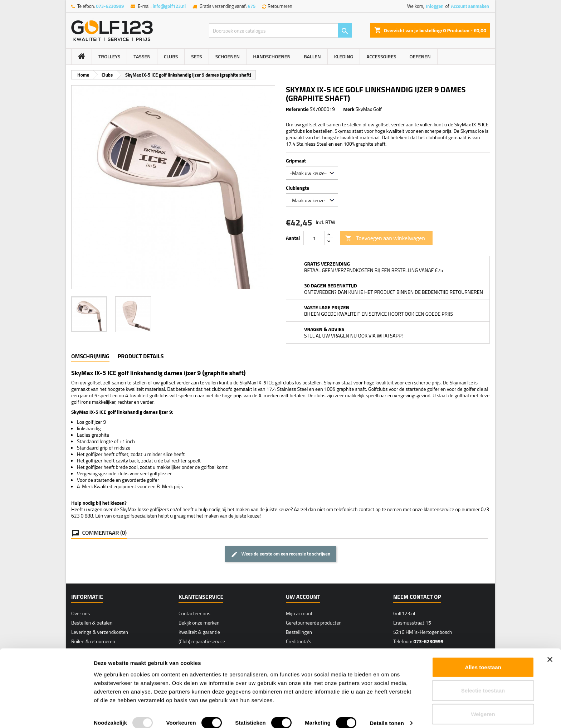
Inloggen (435, 6)
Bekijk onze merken (199, 623)
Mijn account (299, 613)
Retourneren (280, 6)
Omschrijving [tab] (90, 356)
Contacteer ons (194, 613)
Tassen (142, 56)
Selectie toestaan (483, 681)
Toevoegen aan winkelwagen (385, 238)
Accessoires (381, 56)
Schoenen (228, 56)
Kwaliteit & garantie (199, 632)
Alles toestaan (483, 658)
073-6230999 (110, 6)
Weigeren (483, 705)
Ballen (312, 56)
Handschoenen (272, 56)
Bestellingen (299, 632)
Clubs (171, 56)
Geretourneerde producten (314, 623)
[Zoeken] (280, 30)
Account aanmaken (470, 6)
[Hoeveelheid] (314, 238)
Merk (349, 109)
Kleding (344, 56)
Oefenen (420, 56)
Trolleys (109, 56)
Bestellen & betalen (92, 623)
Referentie (297, 109)
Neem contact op (417, 597)
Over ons (81, 613)
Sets (196, 56)
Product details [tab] (141, 356)
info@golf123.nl (169, 6)
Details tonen (387, 714)
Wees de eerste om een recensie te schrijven (280, 554)
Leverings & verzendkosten (100, 632)
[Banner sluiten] (550, 650)
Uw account (303, 597)
